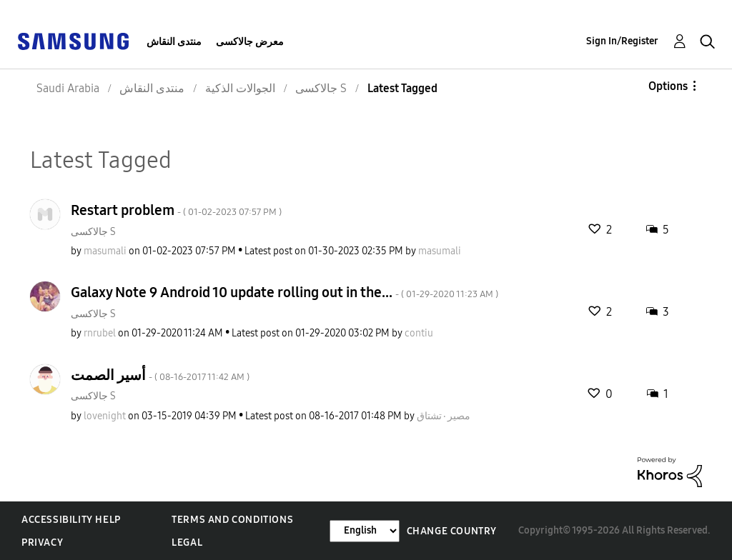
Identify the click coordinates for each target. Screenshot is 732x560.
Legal (187, 542)
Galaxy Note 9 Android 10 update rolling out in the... (285, 292)
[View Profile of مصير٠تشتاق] (444, 416)
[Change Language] (365, 531)
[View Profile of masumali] (105, 251)
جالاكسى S (93, 232)
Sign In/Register (622, 41)
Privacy (42, 542)
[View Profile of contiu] (419, 333)
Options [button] (668, 86)
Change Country (452, 531)
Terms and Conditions (232, 520)
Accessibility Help (71, 520)
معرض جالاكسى (250, 42)
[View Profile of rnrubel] (100, 333)
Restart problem (176, 210)
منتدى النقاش (174, 42)
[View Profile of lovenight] (105, 416)
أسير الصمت (160, 375)
